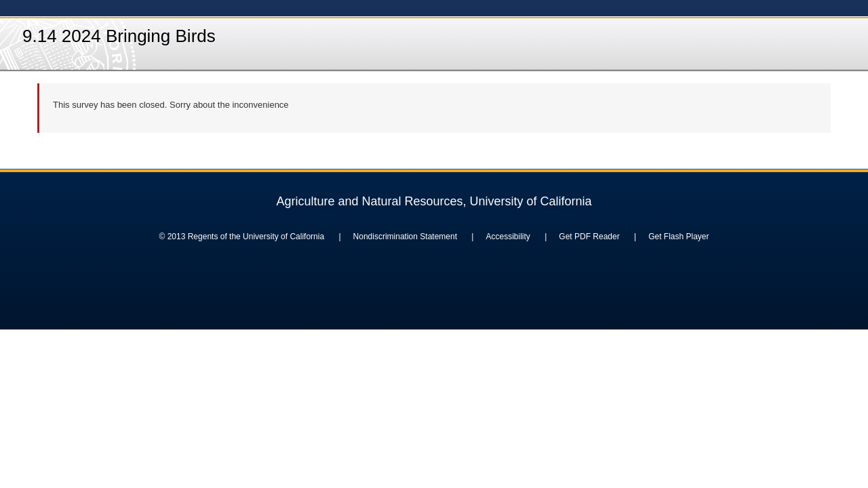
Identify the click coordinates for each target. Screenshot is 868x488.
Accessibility (508, 237)
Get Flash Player (678, 237)
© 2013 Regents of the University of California (241, 237)
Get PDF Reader (589, 237)
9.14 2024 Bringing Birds (119, 36)
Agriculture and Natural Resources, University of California (434, 201)
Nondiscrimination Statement (405, 237)
